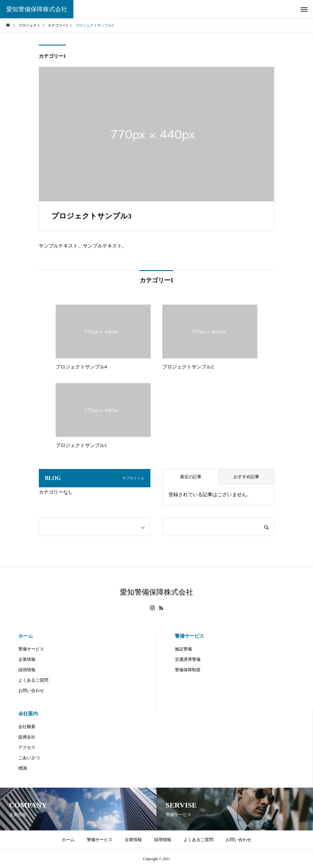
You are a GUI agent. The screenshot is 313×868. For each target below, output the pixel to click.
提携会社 (27, 737)
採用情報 (27, 670)
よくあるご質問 (33, 680)
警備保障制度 (188, 670)
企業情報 (27, 659)
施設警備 (183, 649)
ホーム (26, 636)
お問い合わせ (31, 691)
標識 (23, 768)
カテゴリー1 (52, 56)
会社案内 (28, 714)
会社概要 (27, 727)
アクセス (27, 747)
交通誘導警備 (188, 659)
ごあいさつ (29, 758)
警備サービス (31, 649)
